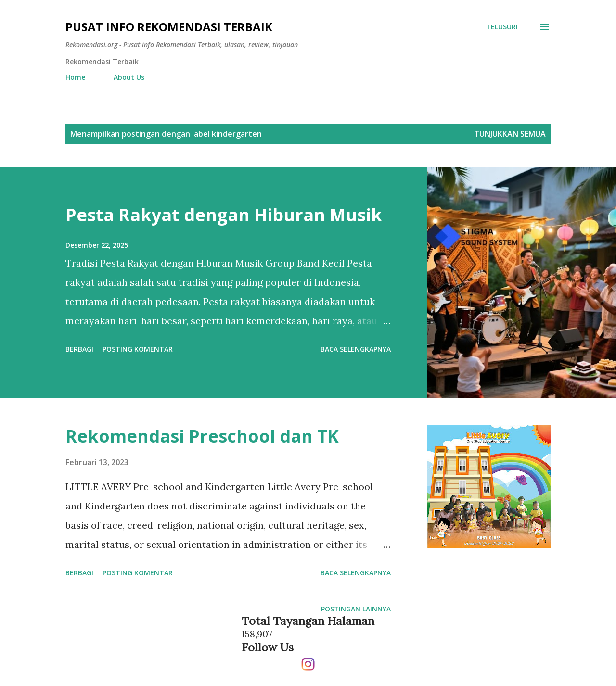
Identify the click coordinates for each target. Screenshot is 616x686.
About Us (129, 77)
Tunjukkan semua (510, 134)
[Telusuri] (502, 27)
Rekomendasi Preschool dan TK (202, 436)
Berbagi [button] (79, 349)
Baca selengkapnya (356, 349)
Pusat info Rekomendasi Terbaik (169, 27)
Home (75, 77)
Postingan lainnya (356, 609)
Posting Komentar (138, 349)
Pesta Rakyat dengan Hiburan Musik (224, 215)
